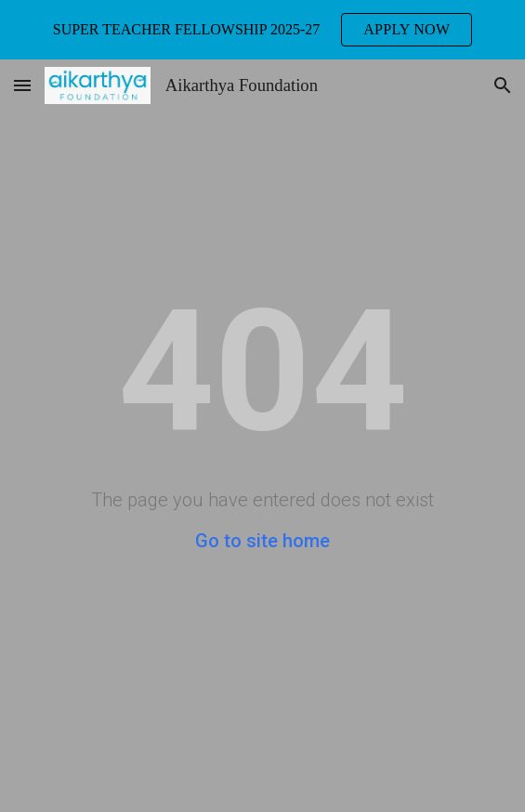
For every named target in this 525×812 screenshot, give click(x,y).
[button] (22, 85)
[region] (262, 30)
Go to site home (262, 541)
